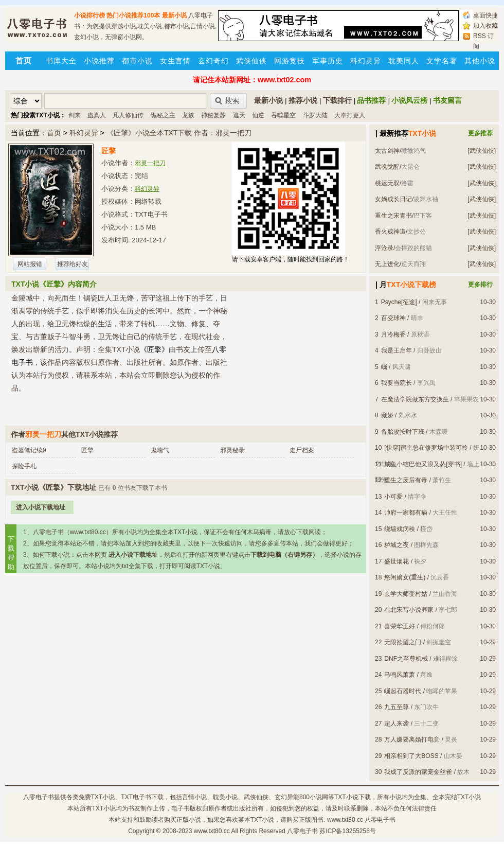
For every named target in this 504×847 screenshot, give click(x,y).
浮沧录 (384, 248)
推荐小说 (303, 100)
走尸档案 (302, 450)
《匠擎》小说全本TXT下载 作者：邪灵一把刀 (179, 133)
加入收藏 (485, 26)
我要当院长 (397, 383)
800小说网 (314, 797)
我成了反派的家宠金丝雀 (418, 772)
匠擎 (87, 450)
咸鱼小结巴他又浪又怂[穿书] (423, 464)
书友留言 (447, 100)
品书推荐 (371, 100)
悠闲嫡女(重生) (405, 577)
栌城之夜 (397, 545)
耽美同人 (404, 61)
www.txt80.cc (212, 831)
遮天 (239, 115)
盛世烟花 (397, 561)
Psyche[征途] (399, 302)
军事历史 (328, 61)
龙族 (188, 115)
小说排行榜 (89, 15)
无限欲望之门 (403, 642)
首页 (54, 133)
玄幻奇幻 (213, 61)
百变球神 (393, 318)
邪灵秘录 (232, 450)
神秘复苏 (213, 115)
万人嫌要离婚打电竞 (412, 739)
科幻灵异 (366, 61)
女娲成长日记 (393, 199)
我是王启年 (397, 350)
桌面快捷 (485, 15)
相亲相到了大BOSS (411, 756)
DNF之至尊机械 (406, 659)
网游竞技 (290, 61)
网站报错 (30, 264)
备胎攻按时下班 (403, 432)
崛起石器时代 (403, 691)
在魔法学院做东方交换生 (415, 399)
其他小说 (480, 61)
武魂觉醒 (387, 167)
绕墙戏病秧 (400, 529)
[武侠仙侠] (482, 151)
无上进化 (387, 264)
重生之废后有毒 (406, 480)
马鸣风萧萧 (400, 675)
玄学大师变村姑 (406, 594)
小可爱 (393, 497)
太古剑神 (387, 151)
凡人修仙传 (128, 115)
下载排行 (337, 100)
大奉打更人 (350, 115)
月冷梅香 (393, 334)
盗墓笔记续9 (29, 450)
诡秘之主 (163, 115)
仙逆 (258, 115)
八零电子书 (39, 797)
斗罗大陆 (315, 115)
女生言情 (175, 61)
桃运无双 (387, 183)
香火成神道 (390, 232)
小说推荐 (99, 61)
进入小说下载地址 (41, 507)
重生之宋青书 (393, 216)
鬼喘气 (160, 450)
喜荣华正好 (400, 626)
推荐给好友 (73, 264)
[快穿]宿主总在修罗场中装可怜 (426, 448)
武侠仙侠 (251, 61)
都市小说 (137, 61)
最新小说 (174, 15)
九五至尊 (397, 707)
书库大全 (61, 61)
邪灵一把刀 (150, 163)
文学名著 (442, 61)
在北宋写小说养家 (409, 610)
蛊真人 (97, 115)
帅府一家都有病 (406, 513)
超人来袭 (397, 724)
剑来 (75, 115)
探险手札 (24, 466)
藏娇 (387, 415)
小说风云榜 (409, 100)
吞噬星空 (283, 115)
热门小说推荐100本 (133, 15)
